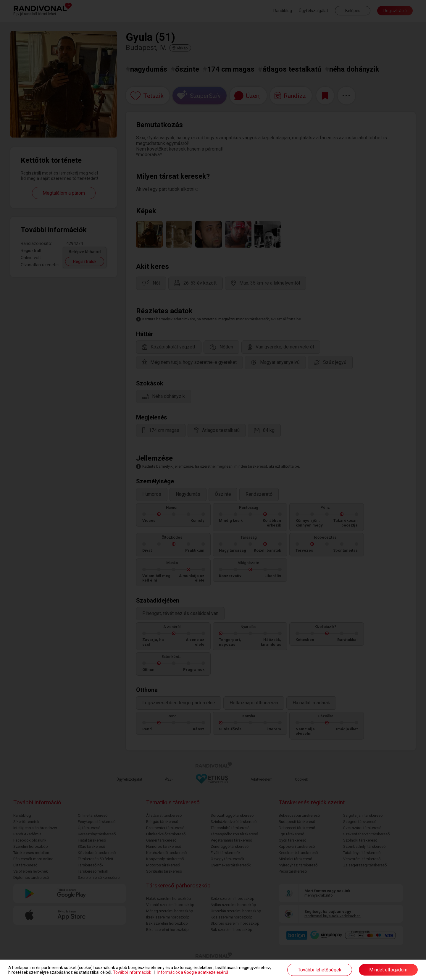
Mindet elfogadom (388, 970)
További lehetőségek (320, 970)
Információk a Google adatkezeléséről (193, 972)
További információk (132, 972)
